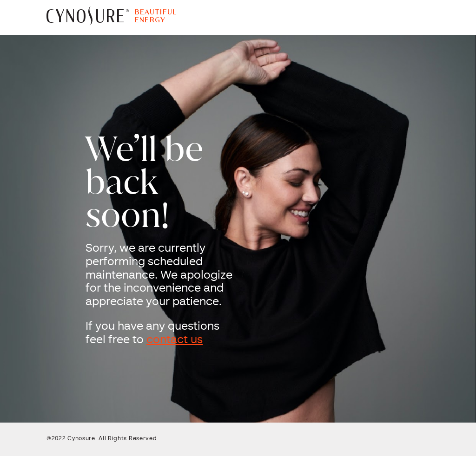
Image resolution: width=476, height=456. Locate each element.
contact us (175, 340)
